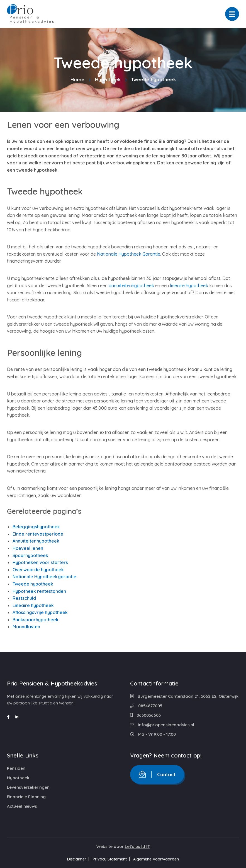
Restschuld (24, 598)
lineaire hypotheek (189, 286)
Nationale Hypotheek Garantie (129, 254)
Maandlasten (26, 627)
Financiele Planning (26, 797)
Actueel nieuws (22, 806)
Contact (157, 774)
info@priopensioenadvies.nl (162, 725)
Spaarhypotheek (30, 555)
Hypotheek (108, 79)
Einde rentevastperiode (38, 534)
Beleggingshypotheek (36, 527)
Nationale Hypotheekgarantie (44, 577)
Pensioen (16, 768)
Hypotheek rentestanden (39, 591)
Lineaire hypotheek (33, 605)
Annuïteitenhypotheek (36, 541)
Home (77, 79)
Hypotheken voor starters (40, 562)
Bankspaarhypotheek (36, 620)
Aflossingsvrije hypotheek (40, 612)
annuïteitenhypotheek (131, 286)
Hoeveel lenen (28, 548)
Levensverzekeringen (28, 787)
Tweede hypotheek (33, 584)
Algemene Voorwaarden (159, 859)
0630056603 (145, 715)
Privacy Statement (110, 859)
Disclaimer (74, 859)
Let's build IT (137, 846)
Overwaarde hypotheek (38, 570)
